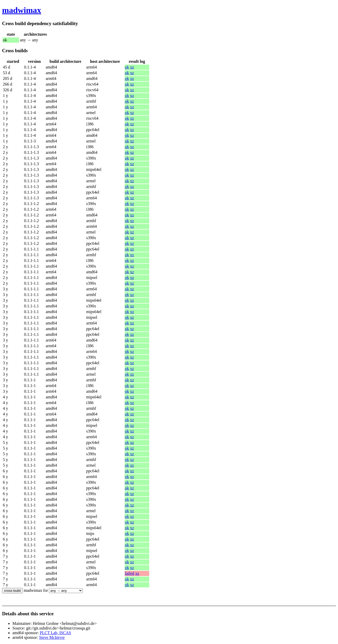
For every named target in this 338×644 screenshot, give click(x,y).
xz (132, 67)
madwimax (22, 10)
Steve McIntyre (52, 637)
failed (130, 573)
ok (127, 67)
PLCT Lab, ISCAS (55, 633)
